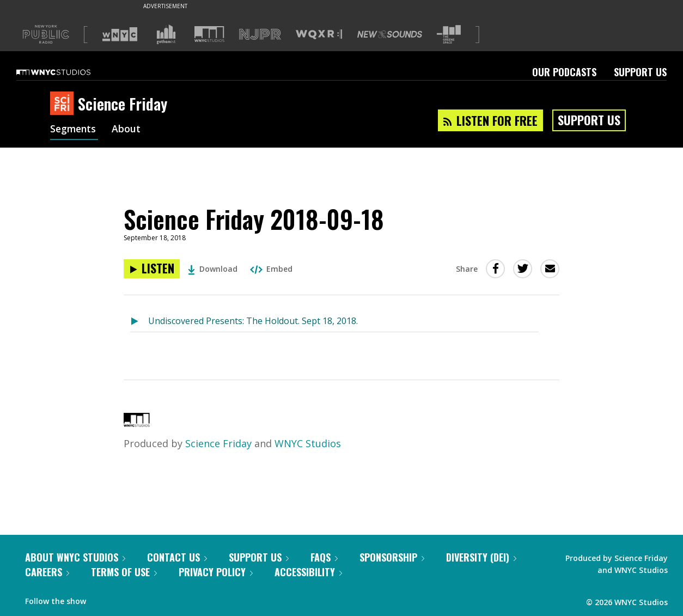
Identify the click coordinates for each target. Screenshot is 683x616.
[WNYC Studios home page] (67, 72)
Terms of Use (124, 572)
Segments (74, 130)
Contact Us (177, 557)
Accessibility (308, 572)
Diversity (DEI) (481, 557)
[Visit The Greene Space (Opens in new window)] (449, 35)
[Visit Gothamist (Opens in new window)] (166, 34)
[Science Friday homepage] (64, 104)
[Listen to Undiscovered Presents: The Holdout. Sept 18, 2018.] (139, 322)
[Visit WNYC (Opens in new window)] (120, 34)
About (128, 130)
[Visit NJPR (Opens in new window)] (260, 35)
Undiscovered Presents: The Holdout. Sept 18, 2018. (253, 321)
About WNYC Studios (75, 557)
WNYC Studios (308, 443)
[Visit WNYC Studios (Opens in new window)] (209, 34)
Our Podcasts (564, 72)
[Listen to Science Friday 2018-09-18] (152, 269)
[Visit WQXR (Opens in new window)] (319, 35)
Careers (47, 572)
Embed (271, 269)
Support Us (640, 72)
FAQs (324, 557)
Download (213, 269)
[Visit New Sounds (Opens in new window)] (390, 34)
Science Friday (218, 443)
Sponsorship (392, 557)
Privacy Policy (216, 572)
